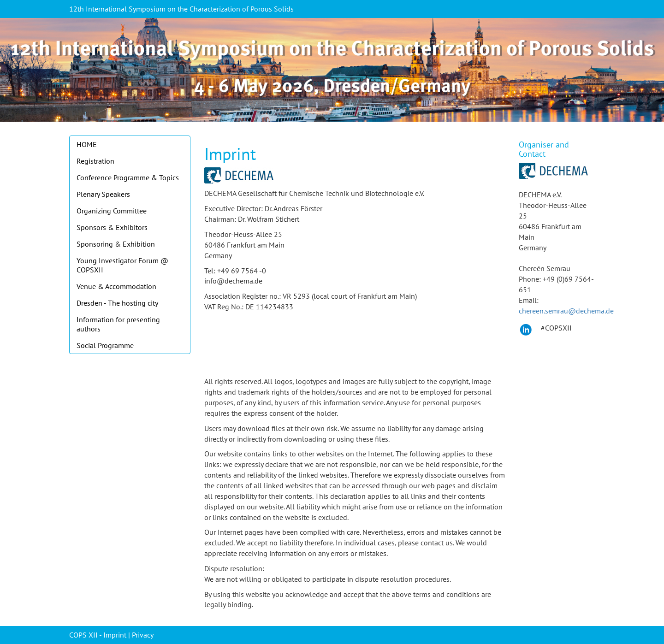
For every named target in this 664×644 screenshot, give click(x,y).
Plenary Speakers (103, 194)
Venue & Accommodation (116, 286)
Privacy (143, 635)
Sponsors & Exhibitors (112, 227)
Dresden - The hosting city (117, 303)
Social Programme (105, 345)
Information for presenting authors (118, 324)
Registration (95, 161)
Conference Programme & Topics (128, 177)
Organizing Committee (112, 211)
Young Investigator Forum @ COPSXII (122, 265)
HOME (87, 144)
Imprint (115, 635)
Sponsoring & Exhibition (116, 244)
